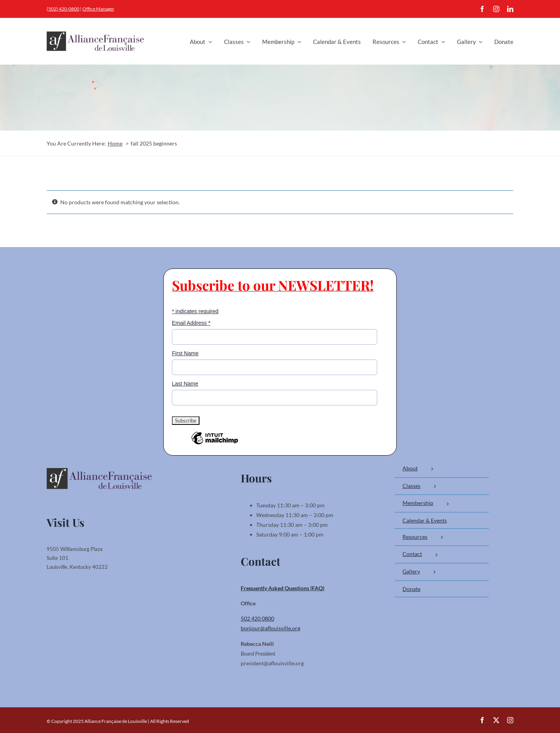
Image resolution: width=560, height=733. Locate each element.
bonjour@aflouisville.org (270, 628)
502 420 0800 (257, 618)
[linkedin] (510, 9)
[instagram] (496, 9)
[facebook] (482, 9)
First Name (185, 353)
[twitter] (496, 720)
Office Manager (98, 9)
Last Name (185, 384)
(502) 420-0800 (63, 9)
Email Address (191, 323)
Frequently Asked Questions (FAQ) (283, 588)
